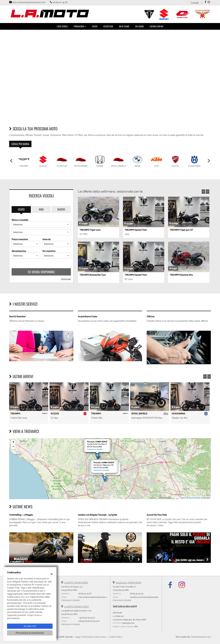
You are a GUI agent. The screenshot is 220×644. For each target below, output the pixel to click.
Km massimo (49, 251)
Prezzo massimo (20, 239)
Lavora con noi (156, 26)
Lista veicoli (62, 26)
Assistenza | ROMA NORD (128, 583)
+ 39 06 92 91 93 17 (87, 618)
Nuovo (61, 209)
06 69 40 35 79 (137, 594)
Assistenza (108, 26)
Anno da (47, 239)
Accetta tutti (30, 626)
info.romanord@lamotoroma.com (29, 2)
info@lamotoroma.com (89, 621)
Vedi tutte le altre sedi (125, 606)
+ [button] (13, 442)
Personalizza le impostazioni (30, 633)
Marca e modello (20, 220)
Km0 (41, 209)
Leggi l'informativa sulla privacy (91, 637)
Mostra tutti (66, 279)
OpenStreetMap (195, 498)
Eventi (95, 26)
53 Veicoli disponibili (41, 272)
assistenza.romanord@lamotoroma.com (148, 597)
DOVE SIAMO (124, 26)
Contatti (195, 3)
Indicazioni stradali (95, 449)
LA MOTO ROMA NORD (76, 583)
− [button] (13, 447)
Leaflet (183, 498)
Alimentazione (19, 251)
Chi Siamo (139, 26)
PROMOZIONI (80, 26)
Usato (21, 209)
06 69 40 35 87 (60, 2)
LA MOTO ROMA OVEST (77, 607)
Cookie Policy (116, 637)
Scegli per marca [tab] (20, 144)
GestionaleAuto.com (201, 637)
